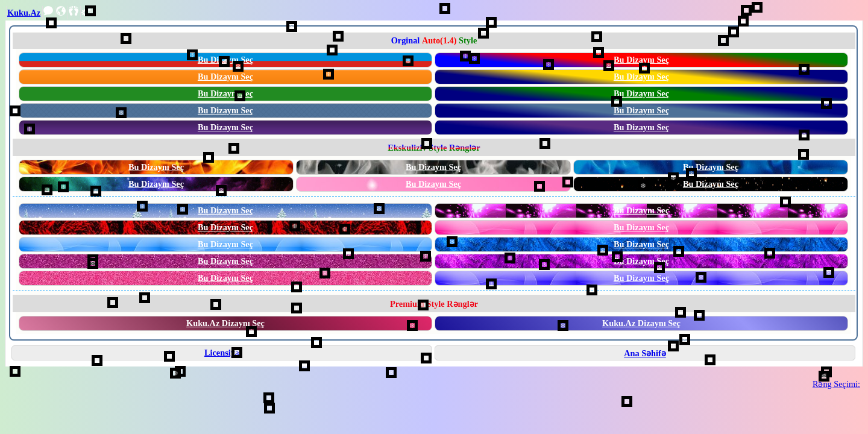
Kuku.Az (24, 13)
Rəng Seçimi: (836, 384)
